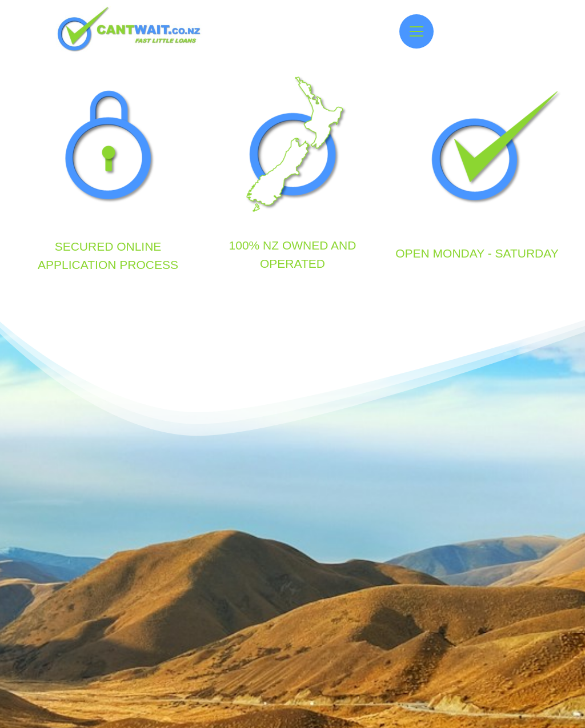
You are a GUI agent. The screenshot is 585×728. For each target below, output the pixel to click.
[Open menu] (416, 31)
